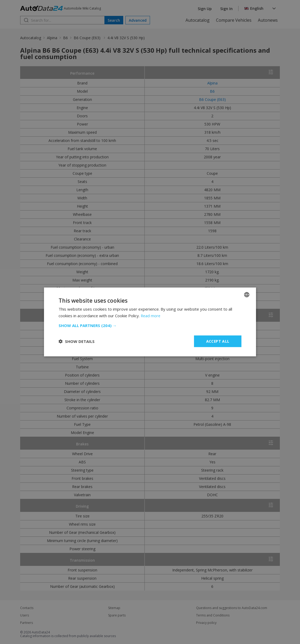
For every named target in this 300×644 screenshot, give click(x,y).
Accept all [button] (218, 341)
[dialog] (150, 322)
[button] (150, 325)
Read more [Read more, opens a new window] (151, 316)
